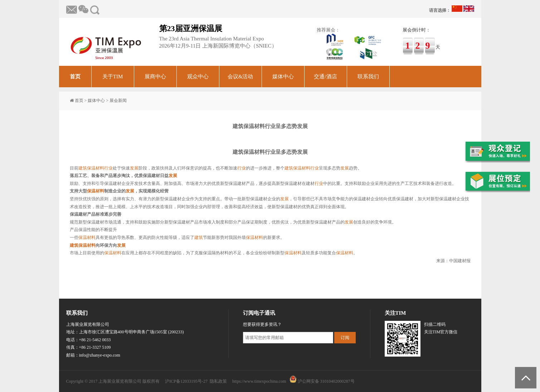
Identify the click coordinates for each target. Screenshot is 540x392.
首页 (75, 77)
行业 (108, 168)
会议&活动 (240, 77)
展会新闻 (118, 101)
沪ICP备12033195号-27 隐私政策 (196, 381)
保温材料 (96, 168)
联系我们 (368, 77)
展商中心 (155, 77)
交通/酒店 (325, 77)
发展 (134, 168)
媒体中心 (283, 77)
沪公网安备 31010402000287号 (326, 381)
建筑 (83, 168)
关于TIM (113, 77)
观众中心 (198, 77)
